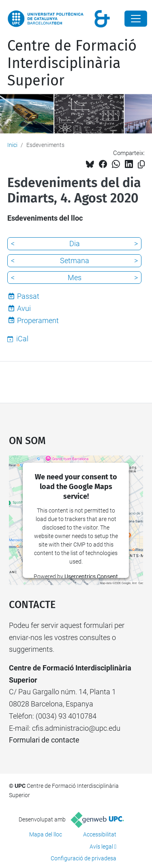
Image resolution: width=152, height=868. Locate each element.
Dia (75, 244)
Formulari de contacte (44, 740)
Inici (12, 145)
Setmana (75, 261)
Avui (24, 308)
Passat (28, 296)
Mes (75, 278)
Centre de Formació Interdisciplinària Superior (72, 63)
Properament (38, 320)
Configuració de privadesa (83, 858)
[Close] (136, 19)
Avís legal (101, 847)
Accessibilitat (100, 834)
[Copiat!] (141, 165)
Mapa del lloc (46, 834)
